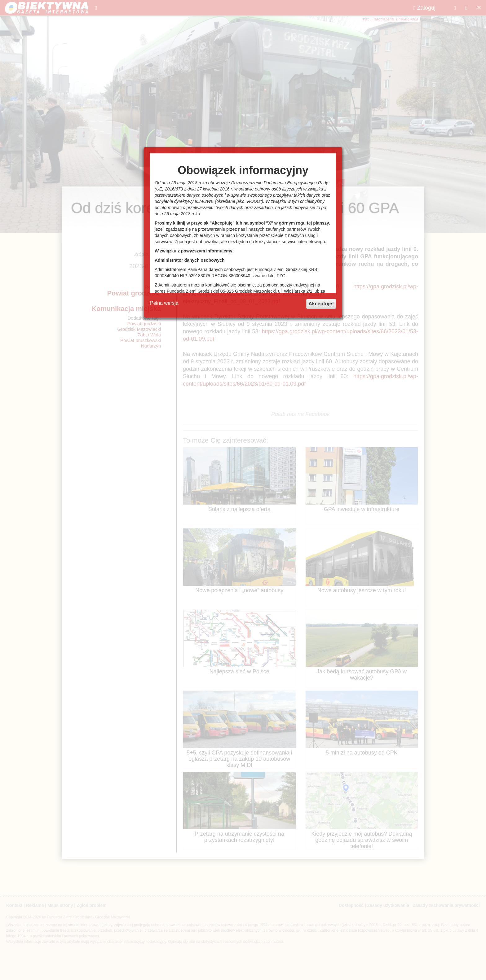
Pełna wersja (164, 303)
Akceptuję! (321, 304)
